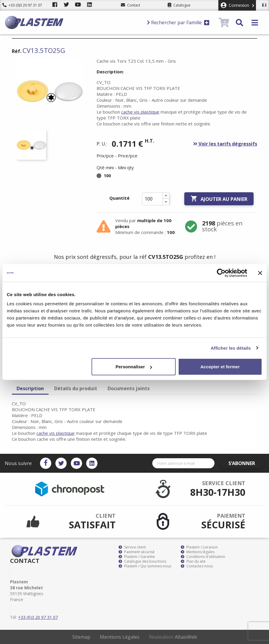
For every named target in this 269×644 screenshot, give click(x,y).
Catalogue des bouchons (142, 561)
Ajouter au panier (219, 199)
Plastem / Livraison (199, 547)
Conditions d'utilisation (203, 557)
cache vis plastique (140, 112)
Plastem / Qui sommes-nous (145, 566)
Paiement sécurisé (137, 552)
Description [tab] (30, 388)
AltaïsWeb (186, 637)
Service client (132, 547)
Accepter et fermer (220, 367)
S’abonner (247, 463)
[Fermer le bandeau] (260, 273)
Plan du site (193, 561)
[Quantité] (152, 199)
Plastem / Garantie (137, 557)
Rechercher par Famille (178, 22)
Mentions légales (198, 552)
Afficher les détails (231, 348)
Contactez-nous (197, 566)
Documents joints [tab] (129, 388)
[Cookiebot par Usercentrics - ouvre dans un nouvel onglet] (221, 273)
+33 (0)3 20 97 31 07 (22, 5)
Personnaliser (134, 367)
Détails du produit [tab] (76, 388)
